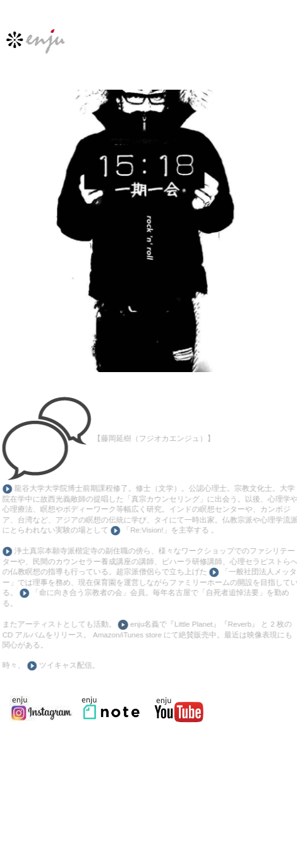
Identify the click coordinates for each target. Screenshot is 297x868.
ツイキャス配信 (63, 665)
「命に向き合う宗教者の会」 (78, 593)
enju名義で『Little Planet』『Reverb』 (192, 624)
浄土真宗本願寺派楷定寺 (55, 551)
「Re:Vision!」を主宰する (165, 530)
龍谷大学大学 (36, 488)
